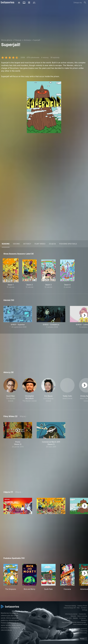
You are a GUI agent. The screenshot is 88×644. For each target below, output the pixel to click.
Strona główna (7, 40)
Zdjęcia (52, 244)
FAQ (78, 608)
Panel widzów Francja (80, 624)
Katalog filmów (82, 606)
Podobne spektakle (68, 244)
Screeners (83, 618)
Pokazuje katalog (70, 606)
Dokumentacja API (70, 608)
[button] (11, 391)
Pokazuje (18, 40)
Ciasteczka (82, 614)
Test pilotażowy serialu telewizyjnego (74, 622)
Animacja (27, 40)
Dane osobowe (82, 616)
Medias (75, 618)
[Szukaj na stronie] (85, 3)
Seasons (6, 244)
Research (84, 620)
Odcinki (16, 244)
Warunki (73, 616)
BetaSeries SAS (66, 618)
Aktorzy (27, 244)
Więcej (23, 416)
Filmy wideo (40, 244)
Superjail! (37, 40)
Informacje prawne (71, 614)
